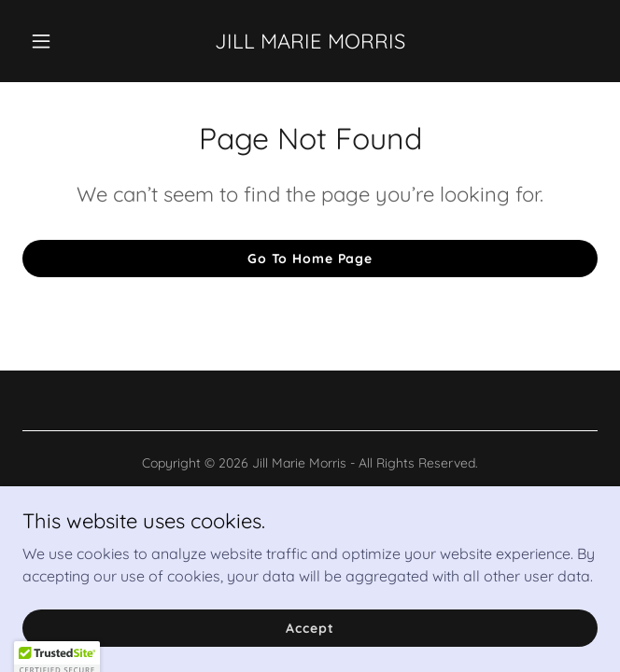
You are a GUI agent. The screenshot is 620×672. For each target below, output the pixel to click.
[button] (65, 41)
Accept (310, 627)
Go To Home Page (310, 259)
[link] (310, 43)
